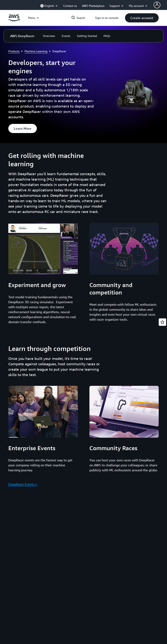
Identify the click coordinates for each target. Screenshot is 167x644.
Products (14, 51)
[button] (142, 18)
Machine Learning (36, 51)
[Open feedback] (162, 322)
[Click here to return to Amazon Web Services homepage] (14, 20)
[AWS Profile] (157, 5)
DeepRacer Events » (23, 484)
